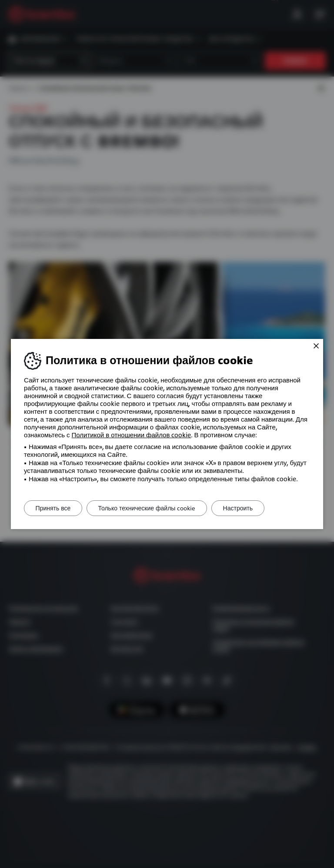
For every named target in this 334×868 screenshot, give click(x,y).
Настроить (247, 508)
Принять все (55, 508)
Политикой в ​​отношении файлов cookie (132, 435)
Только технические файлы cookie (153, 508)
